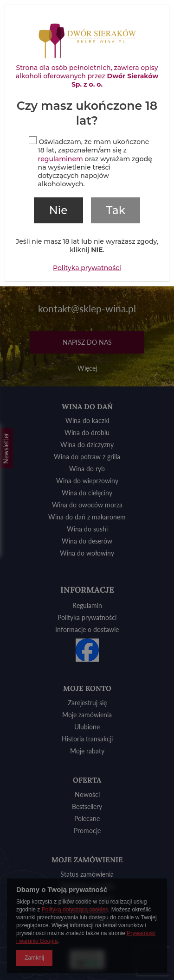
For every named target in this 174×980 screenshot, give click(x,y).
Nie (58, 210)
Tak (116, 210)
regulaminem (61, 159)
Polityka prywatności (87, 268)
